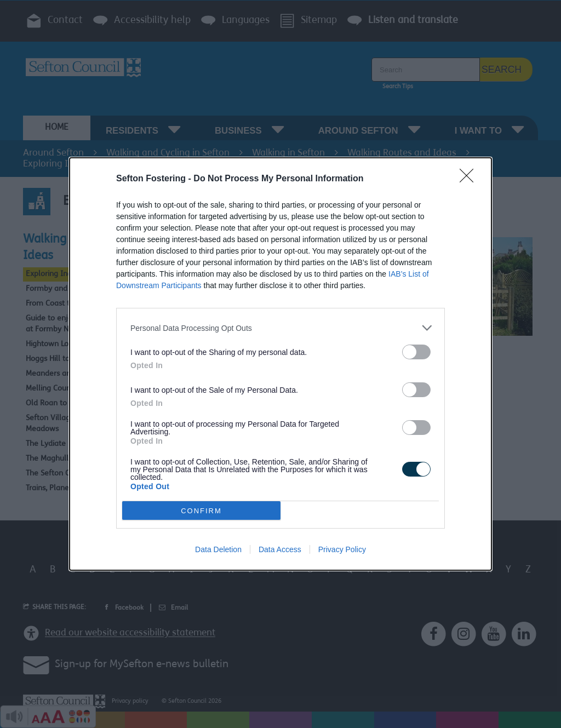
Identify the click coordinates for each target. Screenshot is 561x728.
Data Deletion (218, 549)
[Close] (470, 179)
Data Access (280, 549)
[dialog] (280, 364)
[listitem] (280, 328)
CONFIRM (201, 511)
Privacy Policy (342, 549)
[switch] (416, 352)
